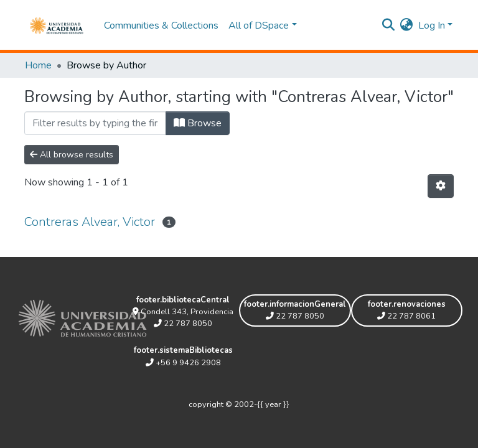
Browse (198, 123)
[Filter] (95, 123)
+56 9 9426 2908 (183, 363)
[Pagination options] (441, 186)
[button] (407, 26)
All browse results (72, 155)
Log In (432, 26)
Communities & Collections (161, 26)
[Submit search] (389, 26)
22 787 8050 (183, 324)
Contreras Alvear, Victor (90, 222)
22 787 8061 (406, 316)
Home (38, 65)
